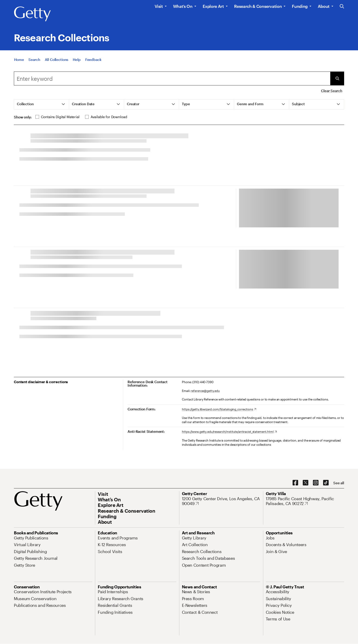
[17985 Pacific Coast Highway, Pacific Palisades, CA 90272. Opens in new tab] (305, 501)
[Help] (77, 65)
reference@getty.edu (205, 391)
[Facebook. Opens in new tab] (295, 483)
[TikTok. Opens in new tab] (326, 483)
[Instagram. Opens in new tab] (316, 483)
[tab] (42, 104)
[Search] (34, 65)
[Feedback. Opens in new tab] (93, 65)
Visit (159, 6)
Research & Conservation (258, 6)
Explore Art (213, 6)
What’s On (183, 6)
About (324, 6)
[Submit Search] (337, 78)
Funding (300, 6)
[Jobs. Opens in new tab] (270, 538)
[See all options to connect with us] (339, 483)
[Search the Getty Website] (342, 7)
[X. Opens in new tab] (306, 483)
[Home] (19, 65)
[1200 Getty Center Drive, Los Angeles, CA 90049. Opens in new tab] (221, 501)
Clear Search (332, 91)
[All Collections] (57, 65)
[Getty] (32, 14)
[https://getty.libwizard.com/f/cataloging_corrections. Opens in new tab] (219, 409)
